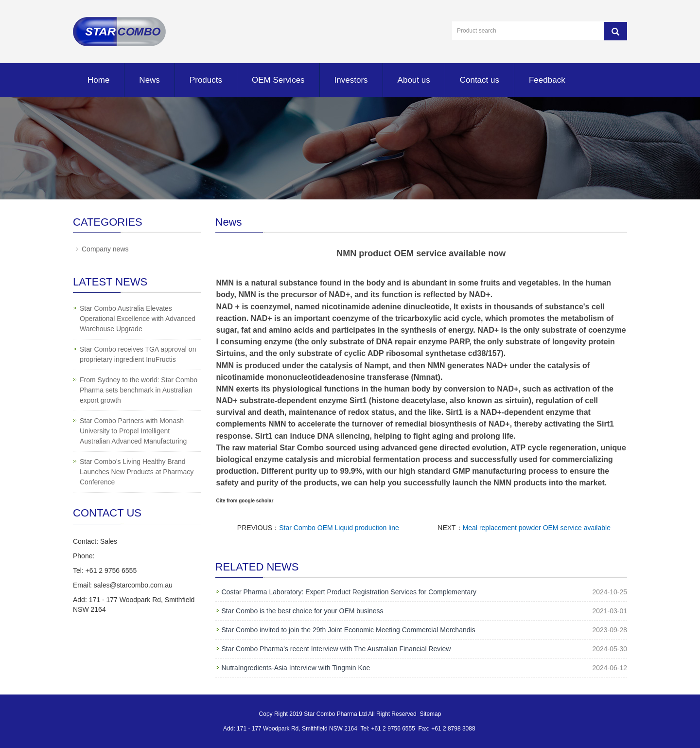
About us (414, 80)
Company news (105, 249)
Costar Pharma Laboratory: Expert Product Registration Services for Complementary (349, 592)
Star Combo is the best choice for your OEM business (303, 611)
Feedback (547, 80)
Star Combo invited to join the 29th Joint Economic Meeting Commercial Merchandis (349, 630)
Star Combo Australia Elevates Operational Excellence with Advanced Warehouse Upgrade (138, 319)
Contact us (480, 80)
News (149, 80)
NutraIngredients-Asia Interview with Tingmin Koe (296, 668)
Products (206, 80)
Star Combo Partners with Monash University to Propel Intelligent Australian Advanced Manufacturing (133, 431)
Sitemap (430, 714)
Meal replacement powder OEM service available (537, 528)
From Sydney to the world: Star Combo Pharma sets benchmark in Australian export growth (139, 390)
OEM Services (278, 80)
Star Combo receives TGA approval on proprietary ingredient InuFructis (138, 354)
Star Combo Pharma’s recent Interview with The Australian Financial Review (336, 649)
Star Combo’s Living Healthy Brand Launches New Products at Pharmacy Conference (137, 472)
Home (98, 80)
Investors (351, 80)
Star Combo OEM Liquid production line (339, 528)
